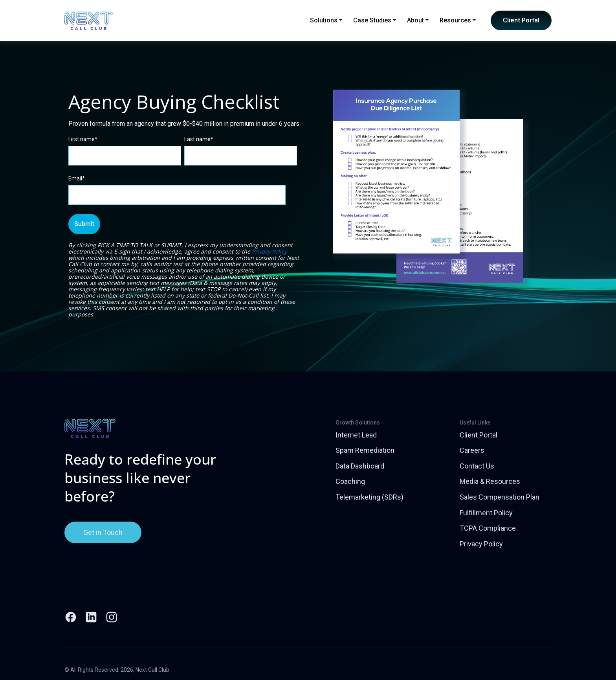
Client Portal (521, 20)
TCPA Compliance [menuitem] (488, 528)
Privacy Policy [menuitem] (481, 544)
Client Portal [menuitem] (478, 435)
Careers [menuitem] (472, 450)
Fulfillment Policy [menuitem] (486, 513)
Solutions (326, 20)
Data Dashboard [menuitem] (360, 466)
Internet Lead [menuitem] (356, 435)
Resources (458, 20)
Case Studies (375, 20)
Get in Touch (103, 532)
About (418, 20)
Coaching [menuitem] (350, 481)
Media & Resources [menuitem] (490, 481)
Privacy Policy (269, 251)
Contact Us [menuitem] (477, 466)
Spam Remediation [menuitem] (365, 450)
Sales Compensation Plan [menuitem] (500, 497)
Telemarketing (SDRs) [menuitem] (369, 497)
